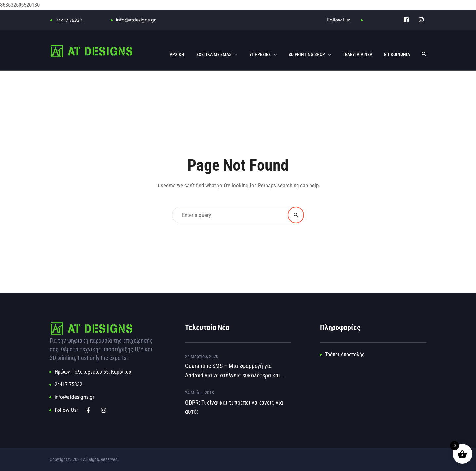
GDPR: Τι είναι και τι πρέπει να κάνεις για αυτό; (234, 407)
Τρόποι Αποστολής (345, 354)
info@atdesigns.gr (136, 20)
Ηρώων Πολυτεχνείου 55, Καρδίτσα (93, 372)
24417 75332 (69, 20)
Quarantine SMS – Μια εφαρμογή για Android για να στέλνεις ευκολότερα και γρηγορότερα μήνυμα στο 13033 (233, 371)
